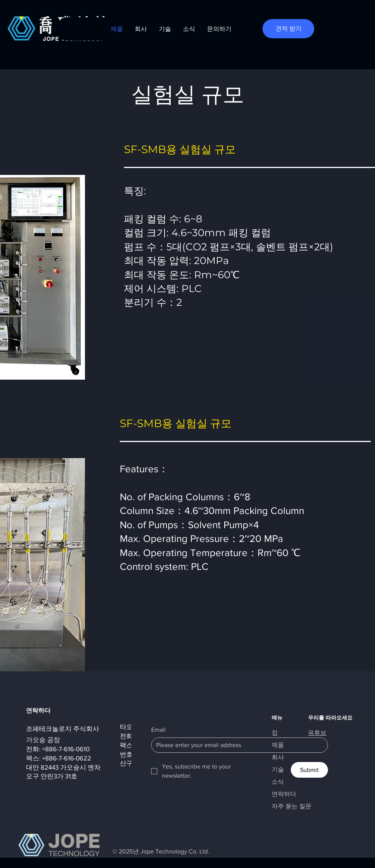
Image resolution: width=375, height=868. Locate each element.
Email (158, 730)
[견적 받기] (288, 29)
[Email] (237, 745)
